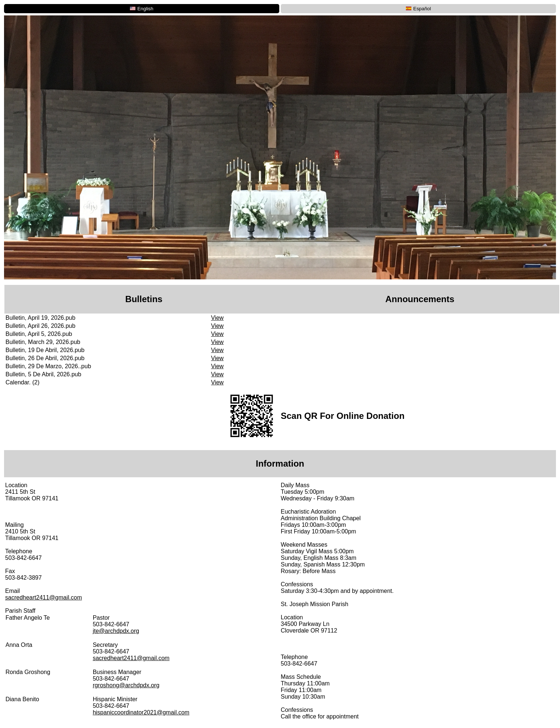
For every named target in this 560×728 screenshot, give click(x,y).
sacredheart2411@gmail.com (43, 597)
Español (418, 9)
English (142, 9)
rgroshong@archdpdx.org (126, 685)
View (217, 318)
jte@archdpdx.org (116, 631)
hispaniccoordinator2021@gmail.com (141, 712)
